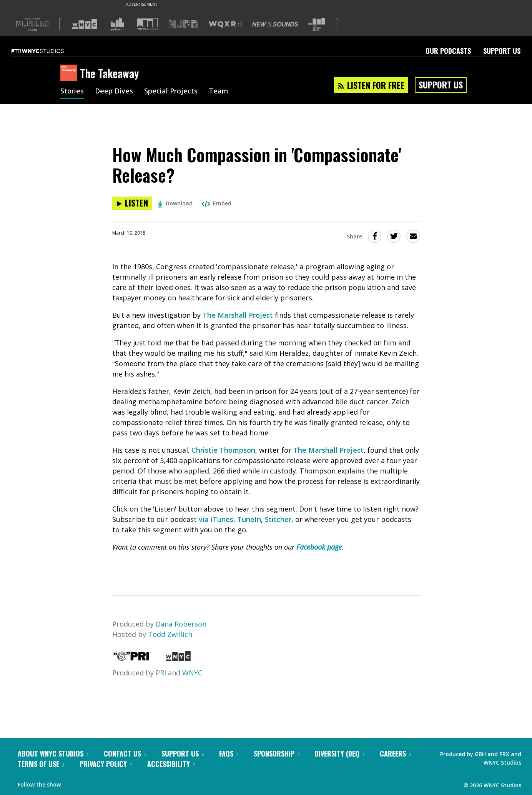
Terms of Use (41, 764)
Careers (395, 753)
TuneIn (249, 519)
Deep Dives (114, 92)
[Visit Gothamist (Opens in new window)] (117, 24)
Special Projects (171, 92)
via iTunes (216, 519)
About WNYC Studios (53, 753)
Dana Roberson (181, 624)
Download (175, 203)
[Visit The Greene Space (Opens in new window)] (317, 24)
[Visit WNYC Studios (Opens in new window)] (148, 24)
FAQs (229, 753)
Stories (72, 92)
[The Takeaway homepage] (70, 73)
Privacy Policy (106, 764)
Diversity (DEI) (340, 753)
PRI (161, 673)
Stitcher (278, 519)
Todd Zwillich (170, 634)
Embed (216, 203)
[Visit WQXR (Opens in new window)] (225, 24)
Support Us (502, 51)
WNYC (192, 673)
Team (219, 92)
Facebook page (319, 547)
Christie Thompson (223, 450)
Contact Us (125, 753)
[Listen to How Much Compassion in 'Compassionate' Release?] (132, 203)
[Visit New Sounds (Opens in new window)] (275, 24)
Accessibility (171, 764)
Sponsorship (277, 753)
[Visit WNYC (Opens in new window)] (85, 24)
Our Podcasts (448, 51)
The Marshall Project (238, 315)
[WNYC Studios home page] (47, 51)
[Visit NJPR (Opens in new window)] (184, 24)
